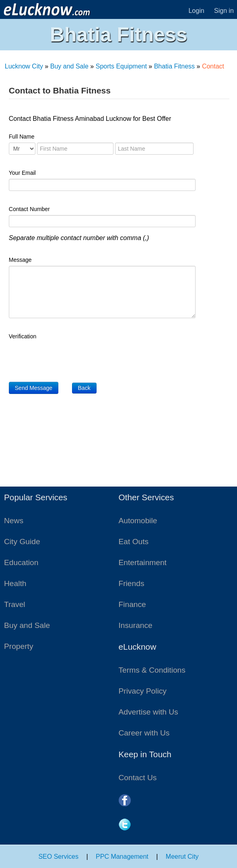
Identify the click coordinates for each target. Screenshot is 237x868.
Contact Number (29, 209)
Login (196, 11)
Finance (132, 604)
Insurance (136, 625)
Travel (15, 604)
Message (20, 260)
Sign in (224, 11)
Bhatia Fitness (174, 66)
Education (21, 562)
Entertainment (143, 562)
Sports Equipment (121, 66)
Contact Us (138, 778)
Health (15, 583)
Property (19, 646)
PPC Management (122, 857)
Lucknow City (24, 66)
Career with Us (144, 733)
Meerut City (182, 857)
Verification (23, 336)
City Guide (22, 542)
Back (84, 388)
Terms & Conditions (152, 670)
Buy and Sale (69, 66)
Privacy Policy (143, 691)
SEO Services (58, 857)
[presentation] (70, 358)
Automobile (138, 521)
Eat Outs (134, 542)
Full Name (22, 137)
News (14, 521)
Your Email (22, 173)
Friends (132, 583)
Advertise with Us (148, 712)
